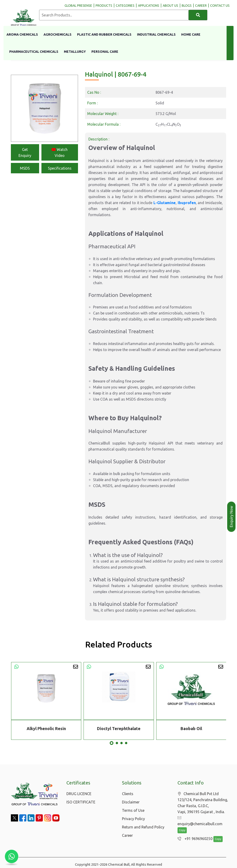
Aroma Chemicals (22, 34)
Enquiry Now (231, 517)
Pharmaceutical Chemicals (34, 52)
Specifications (60, 168)
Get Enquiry (25, 152)
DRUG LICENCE (79, 794)
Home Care (191, 34)
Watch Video (60, 152)
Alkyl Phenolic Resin (46, 728)
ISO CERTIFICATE (81, 802)
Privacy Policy (133, 819)
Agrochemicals (58, 34)
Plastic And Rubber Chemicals (104, 34)
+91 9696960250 (194, 833)
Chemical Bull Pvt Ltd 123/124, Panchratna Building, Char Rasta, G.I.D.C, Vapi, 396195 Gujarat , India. (203, 803)
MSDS (25, 168)
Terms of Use (133, 810)
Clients (128, 794)
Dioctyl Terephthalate (119, 728)
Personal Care (105, 52)
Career (127, 835)
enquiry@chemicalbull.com (202, 818)
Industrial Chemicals (156, 34)
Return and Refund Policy (143, 827)
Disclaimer (131, 802)
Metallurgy (75, 52)
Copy (182, 825)
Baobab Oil (191, 728)
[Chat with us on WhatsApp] (12, 856)
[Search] (198, 15)
